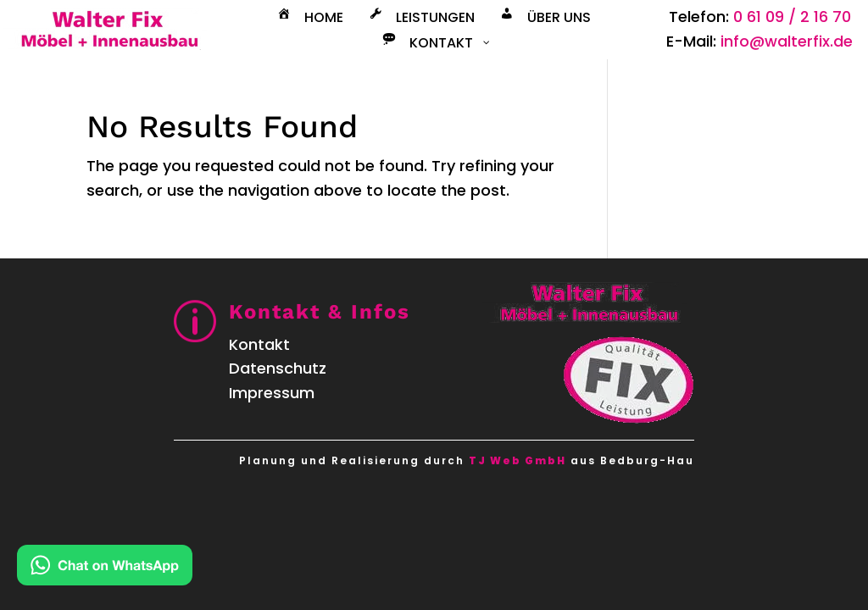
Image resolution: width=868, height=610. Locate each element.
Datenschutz (278, 368)
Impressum (272, 393)
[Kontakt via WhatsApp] (105, 569)
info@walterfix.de (787, 41)
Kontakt (259, 344)
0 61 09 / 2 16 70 (792, 17)
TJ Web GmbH (517, 460)
